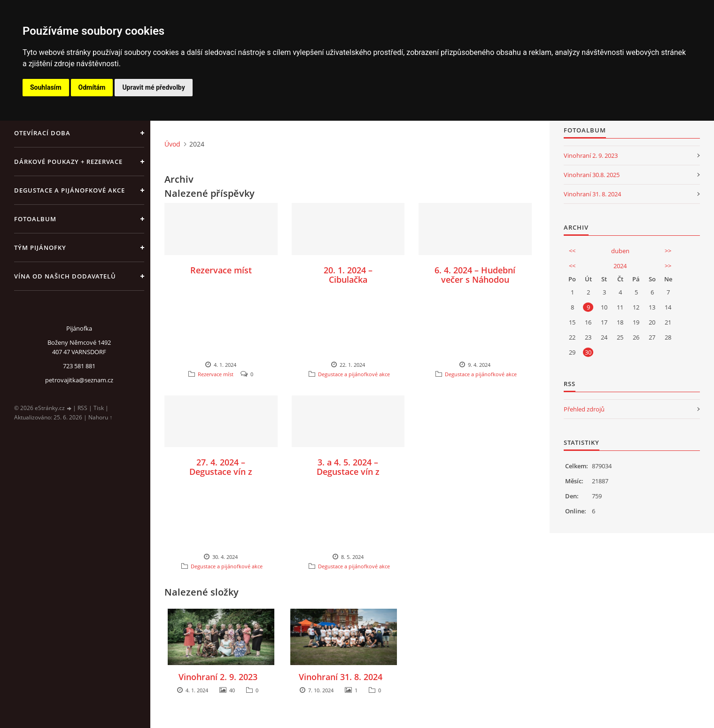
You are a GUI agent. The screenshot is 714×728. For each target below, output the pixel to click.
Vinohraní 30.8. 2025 (592, 175)
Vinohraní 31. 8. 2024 (341, 677)
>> (668, 251)
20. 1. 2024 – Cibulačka (348, 275)
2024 (620, 266)
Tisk (99, 408)
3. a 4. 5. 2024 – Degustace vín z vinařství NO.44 (348, 472)
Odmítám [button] (92, 87)
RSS (82, 408)
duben (620, 251)
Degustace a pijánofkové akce (70, 190)
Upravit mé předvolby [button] (153, 87)
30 (588, 352)
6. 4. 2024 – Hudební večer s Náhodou (475, 275)
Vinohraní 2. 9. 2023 (218, 677)
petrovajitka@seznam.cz (79, 380)
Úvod (172, 144)
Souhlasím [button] (46, 87)
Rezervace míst (221, 270)
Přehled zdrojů (584, 409)
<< (572, 251)
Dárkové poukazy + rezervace (68, 162)
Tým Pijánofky (40, 248)
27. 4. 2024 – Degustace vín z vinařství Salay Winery (221, 476)
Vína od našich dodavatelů (65, 276)
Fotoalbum (35, 219)
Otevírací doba (42, 133)
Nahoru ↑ (100, 417)
